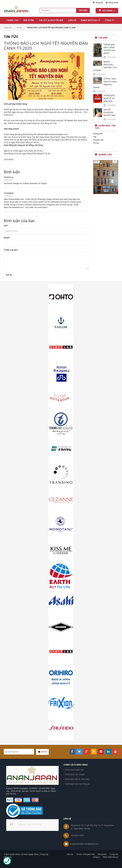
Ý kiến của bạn (11, 250)
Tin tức (19, 28)
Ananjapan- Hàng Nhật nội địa (29, 824)
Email (7, 238)
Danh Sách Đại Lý (110, 857)
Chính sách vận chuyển (75, 774)
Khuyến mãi (98, 140)
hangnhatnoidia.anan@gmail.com (84, 844)
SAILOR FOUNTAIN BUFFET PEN (109, 113)
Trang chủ (8, 28)
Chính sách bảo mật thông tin (77, 784)
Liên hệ (70, 854)
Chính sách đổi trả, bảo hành (77, 779)
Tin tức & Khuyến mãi (85, 854)
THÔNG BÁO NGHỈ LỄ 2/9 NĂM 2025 (109, 98)
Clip (95, 137)
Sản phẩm (102, 854)
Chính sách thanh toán (74, 770)
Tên (6, 226)
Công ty (96, 857)
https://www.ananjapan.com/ (56, 134)
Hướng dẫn (98, 134)
